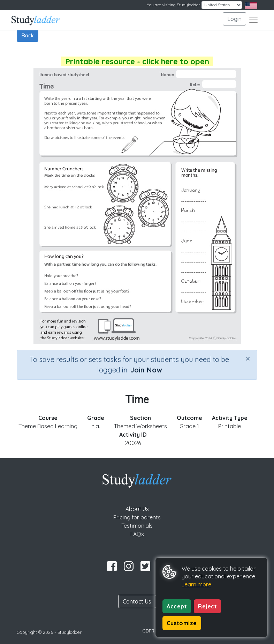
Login (234, 19)
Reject (207, 606)
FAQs (137, 534)
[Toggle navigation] (253, 20)
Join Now (146, 370)
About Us (137, 509)
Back (28, 35)
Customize (182, 623)
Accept (177, 606)
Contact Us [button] (137, 601)
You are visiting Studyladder (173, 5)
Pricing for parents (137, 517)
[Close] (248, 358)
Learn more (196, 584)
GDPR (149, 631)
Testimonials (137, 526)
